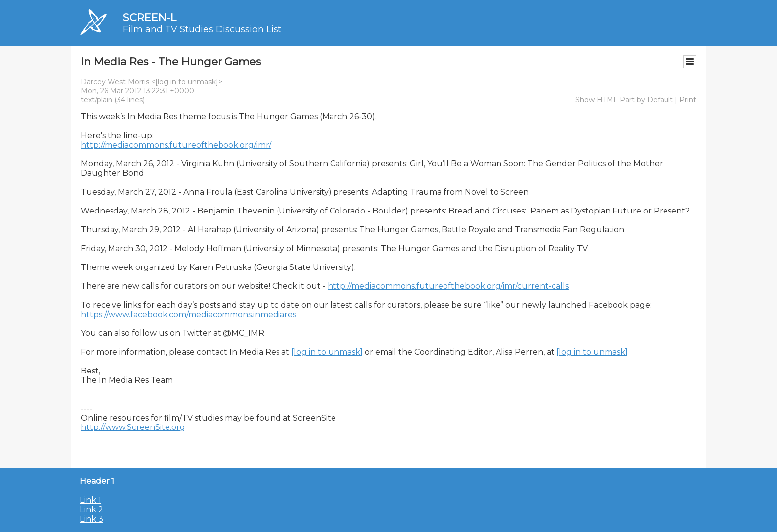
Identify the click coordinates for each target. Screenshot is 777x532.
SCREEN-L (150, 18)
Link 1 (90, 500)
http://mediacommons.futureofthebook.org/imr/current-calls (448, 286)
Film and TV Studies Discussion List (202, 29)
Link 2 (91, 509)
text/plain (97, 100)
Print (688, 100)
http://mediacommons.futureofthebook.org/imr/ (176, 145)
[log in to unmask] (187, 82)
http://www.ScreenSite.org (133, 427)
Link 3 (91, 519)
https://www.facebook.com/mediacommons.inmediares (189, 314)
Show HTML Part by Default (624, 100)
